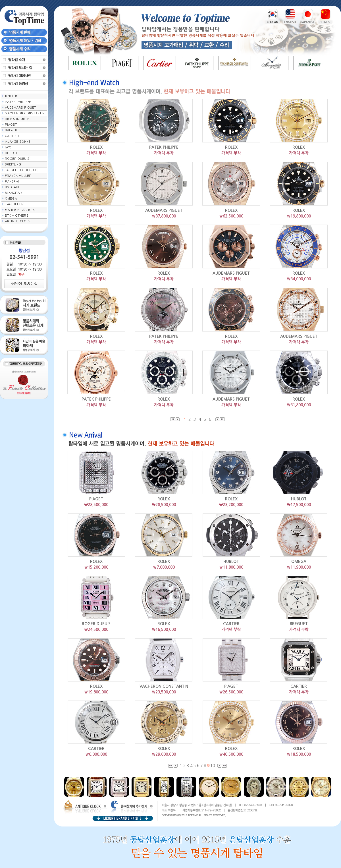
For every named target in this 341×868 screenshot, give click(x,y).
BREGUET (299, 624)
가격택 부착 (96, 153)
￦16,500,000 (164, 629)
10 (213, 766)
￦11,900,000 (299, 567)
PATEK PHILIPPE (164, 147)
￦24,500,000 (96, 629)
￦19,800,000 (299, 216)
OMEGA (299, 562)
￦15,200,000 (96, 567)
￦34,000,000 (299, 279)
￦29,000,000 (164, 754)
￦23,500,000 (164, 692)
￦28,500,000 (96, 505)
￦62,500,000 (231, 216)
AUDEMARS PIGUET (164, 210)
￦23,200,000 (231, 505)
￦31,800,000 (299, 405)
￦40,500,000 (231, 754)
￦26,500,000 (231, 692)
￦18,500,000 (299, 754)
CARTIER (231, 624)
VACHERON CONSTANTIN (164, 686)
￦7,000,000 (164, 567)
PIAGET (96, 499)
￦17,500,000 (299, 505)
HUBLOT (299, 499)
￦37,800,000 (164, 216)
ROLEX (96, 147)
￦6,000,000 (96, 754)
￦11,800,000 (231, 567)
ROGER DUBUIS (96, 624)
